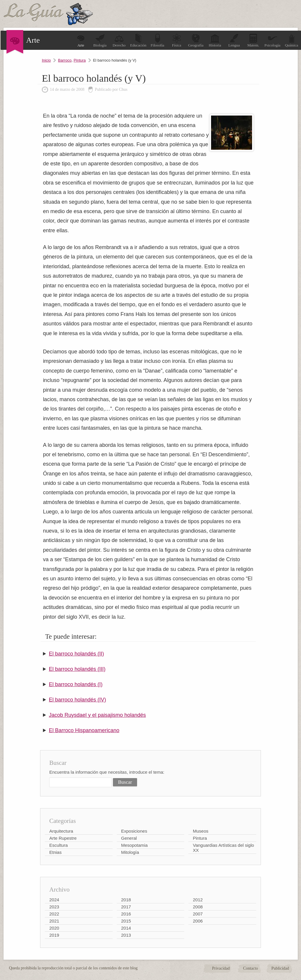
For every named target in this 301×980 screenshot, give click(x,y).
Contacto (251, 968)
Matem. (253, 41)
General (129, 838)
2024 (54, 900)
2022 (54, 914)
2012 (198, 900)
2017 (126, 907)
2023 (54, 907)
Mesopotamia (134, 845)
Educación (138, 41)
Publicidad (280, 968)
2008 (198, 907)
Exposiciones (134, 831)
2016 (126, 914)
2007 (198, 914)
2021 (54, 921)
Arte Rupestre (63, 838)
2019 (54, 935)
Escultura (59, 845)
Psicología (272, 41)
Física (177, 41)
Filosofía (157, 41)
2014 (126, 928)
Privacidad (221, 968)
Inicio (46, 60)
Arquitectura (61, 831)
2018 (126, 900)
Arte (81, 41)
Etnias (55, 852)
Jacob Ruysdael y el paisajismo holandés (97, 715)
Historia (215, 41)
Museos (201, 831)
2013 (126, 935)
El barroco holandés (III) (77, 669)
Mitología (130, 852)
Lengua (234, 41)
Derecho (119, 41)
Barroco (65, 60)
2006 (198, 921)
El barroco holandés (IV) (78, 700)
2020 (54, 928)
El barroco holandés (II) (77, 654)
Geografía (196, 41)
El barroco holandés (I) (76, 684)
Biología (100, 41)
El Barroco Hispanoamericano (84, 730)
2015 (126, 921)
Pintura (80, 60)
